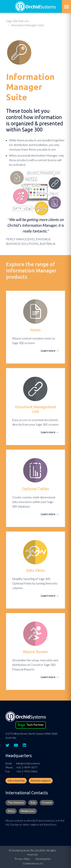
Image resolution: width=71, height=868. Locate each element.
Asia (33, 802)
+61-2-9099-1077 (27, 767)
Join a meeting (16, 780)
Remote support (41, 780)
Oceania (47, 802)
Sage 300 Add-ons (17, 21)
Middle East (28, 811)
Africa (11, 811)
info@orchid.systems (28, 763)
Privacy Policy (22, 859)
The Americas (16, 802)
